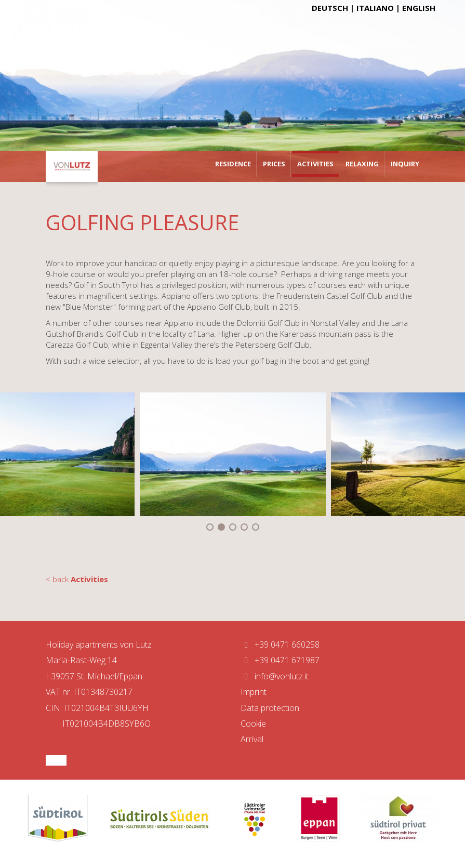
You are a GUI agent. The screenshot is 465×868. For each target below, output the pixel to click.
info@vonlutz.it (275, 676)
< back (77, 579)
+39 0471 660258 (280, 645)
